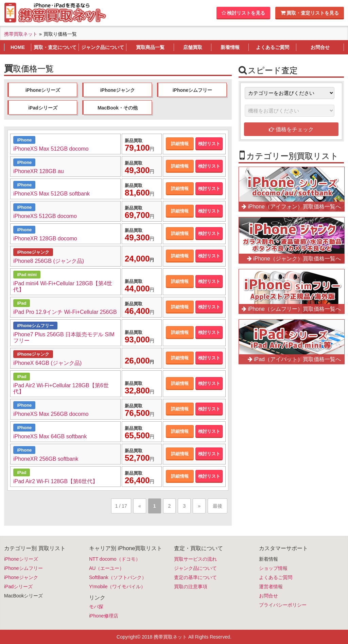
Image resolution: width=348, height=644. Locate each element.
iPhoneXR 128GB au (39, 171)
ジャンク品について (195, 568)
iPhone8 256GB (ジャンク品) (49, 261)
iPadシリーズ (43, 108)
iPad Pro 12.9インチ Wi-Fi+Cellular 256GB (65, 312)
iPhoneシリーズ (43, 90)
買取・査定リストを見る (310, 13)
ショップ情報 (273, 568)
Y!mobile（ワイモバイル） (117, 587)
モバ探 (96, 607)
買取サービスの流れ (195, 559)
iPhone (24, 140)
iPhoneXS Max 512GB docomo (51, 149)
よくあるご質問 (276, 577)
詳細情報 (180, 144)
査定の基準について (195, 577)
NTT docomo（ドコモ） (115, 559)
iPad (22, 303)
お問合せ (268, 596)
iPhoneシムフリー (193, 90)
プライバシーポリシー (283, 605)
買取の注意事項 (191, 587)
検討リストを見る (243, 13)
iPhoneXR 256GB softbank (46, 459)
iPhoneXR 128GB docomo (45, 239)
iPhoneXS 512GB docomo (45, 216)
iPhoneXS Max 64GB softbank (50, 436)
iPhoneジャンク (118, 90)
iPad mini (27, 275)
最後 (217, 506)
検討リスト (209, 144)
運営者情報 (271, 587)
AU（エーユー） (107, 568)
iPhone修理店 (104, 616)
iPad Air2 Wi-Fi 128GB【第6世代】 (56, 481)
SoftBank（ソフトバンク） (118, 577)
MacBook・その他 (118, 108)
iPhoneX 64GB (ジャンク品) (47, 363)
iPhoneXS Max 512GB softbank (51, 194)
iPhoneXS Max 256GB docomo (51, 414)
